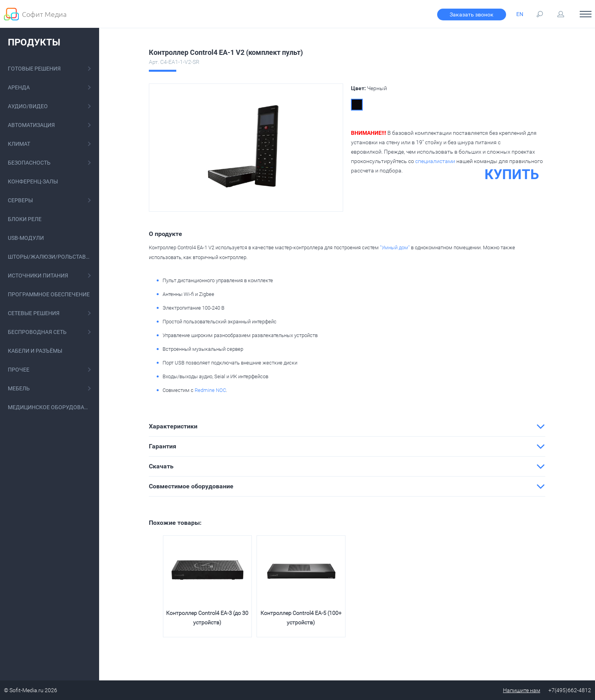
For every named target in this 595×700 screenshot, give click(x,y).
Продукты (34, 42)
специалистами (435, 161)
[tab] (347, 426)
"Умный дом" (395, 248)
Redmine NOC (210, 390)
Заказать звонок (472, 15)
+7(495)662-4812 (570, 690)
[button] (347, 426)
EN (520, 14)
